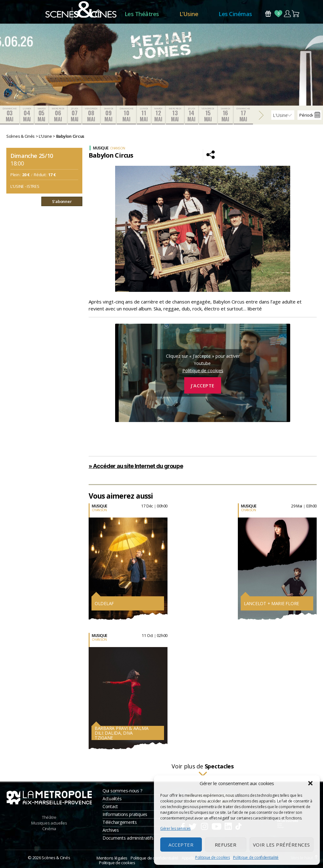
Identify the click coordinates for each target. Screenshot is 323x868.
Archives (111, 830)
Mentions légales (112, 858)
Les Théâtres (142, 14)
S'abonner (62, 201)
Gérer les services (175, 828)
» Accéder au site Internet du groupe (136, 466)
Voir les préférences (282, 845)
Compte (287, 14)
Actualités (112, 799)
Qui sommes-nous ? (122, 791)
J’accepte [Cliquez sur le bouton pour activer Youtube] (203, 385)
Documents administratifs (128, 838)
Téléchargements (120, 822)
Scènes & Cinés (56, 858)
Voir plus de (203, 770)
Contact (110, 806)
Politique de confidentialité (256, 857)
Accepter (181, 845)
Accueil (98, 14)
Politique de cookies (213, 857)
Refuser (226, 845)
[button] (310, 783)
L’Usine (189, 14)
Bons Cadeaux (268, 14)
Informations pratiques (125, 814)
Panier (296, 14)
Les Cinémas (235, 14)
